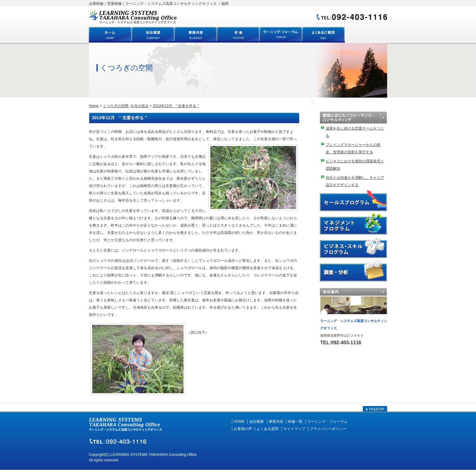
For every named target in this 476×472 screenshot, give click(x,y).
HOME (239, 422)
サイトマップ (294, 429)
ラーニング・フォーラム (327, 422)
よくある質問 (268, 429)
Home (94, 106)
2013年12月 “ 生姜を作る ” (176, 106)
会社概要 (257, 422)
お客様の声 (243, 429)
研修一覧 (295, 422)
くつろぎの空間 (116, 106)
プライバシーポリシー (328, 429)
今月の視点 (139, 106)
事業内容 (276, 422)
